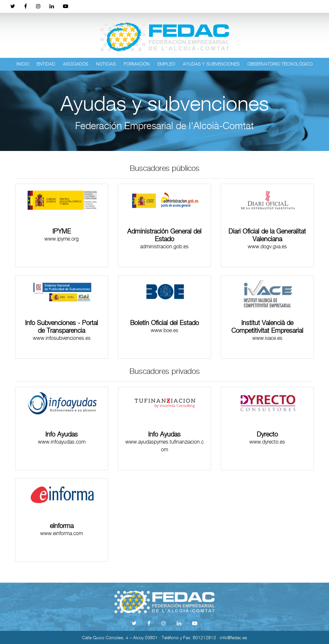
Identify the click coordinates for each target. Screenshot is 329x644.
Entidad (46, 64)
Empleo (166, 64)
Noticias (106, 64)
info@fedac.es (233, 637)
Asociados (76, 64)
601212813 (204, 637)
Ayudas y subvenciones (211, 64)
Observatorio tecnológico (280, 64)
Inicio (23, 64)
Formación (137, 64)
